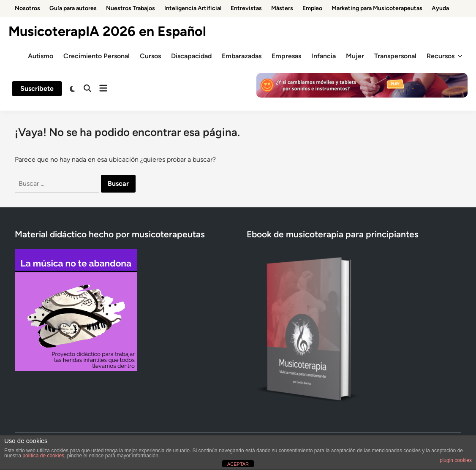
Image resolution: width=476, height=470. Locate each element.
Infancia (324, 56)
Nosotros (27, 8)
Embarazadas (242, 56)
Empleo (312, 8)
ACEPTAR (238, 464)
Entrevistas (246, 8)
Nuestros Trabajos (131, 8)
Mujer (355, 56)
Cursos (150, 56)
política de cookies (43, 456)
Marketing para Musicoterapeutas (377, 8)
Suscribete (37, 88)
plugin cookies (456, 460)
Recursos (445, 56)
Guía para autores (73, 8)
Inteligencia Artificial (193, 8)
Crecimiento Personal (97, 56)
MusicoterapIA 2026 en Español (107, 31)
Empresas (286, 56)
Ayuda (440, 8)
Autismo (41, 56)
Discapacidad (191, 56)
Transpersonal (395, 56)
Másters (282, 8)
